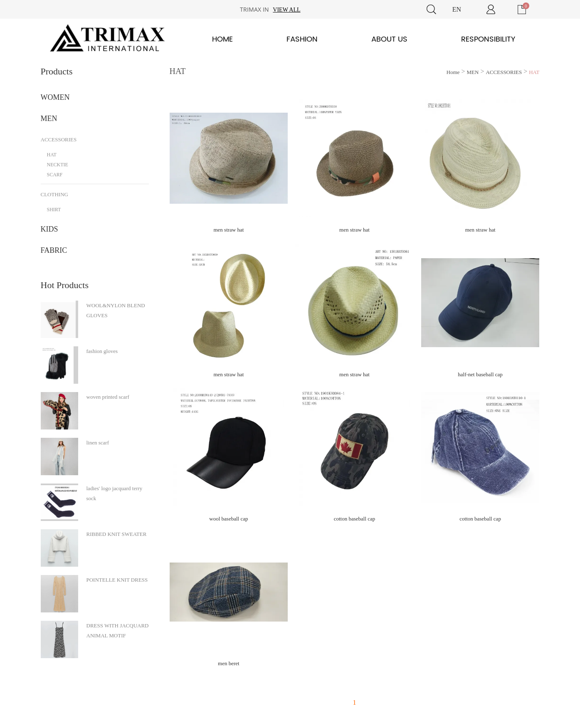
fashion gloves (102, 351)
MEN (49, 118)
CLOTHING (54, 194)
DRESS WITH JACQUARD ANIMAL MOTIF (118, 631)
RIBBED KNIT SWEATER (117, 534)
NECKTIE (58, 165)
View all (286, 10)
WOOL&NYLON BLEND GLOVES (116, 310)
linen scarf (98, 443)
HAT (52, 155)
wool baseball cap (228, 519)
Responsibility (488, 39)
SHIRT (54, 210)
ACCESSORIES (59, 139)
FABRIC (54, 250)
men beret (229, 663)
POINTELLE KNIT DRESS (117, 580)
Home (222, 39)
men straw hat (228, 230)
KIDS (49, 229)
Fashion (302, 39)
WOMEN (55, 97)
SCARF (55, 175)
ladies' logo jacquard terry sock (115, 493)
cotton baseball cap (355, 519)
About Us (389, 39)
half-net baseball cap (480, 374)
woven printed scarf (108, 397)
